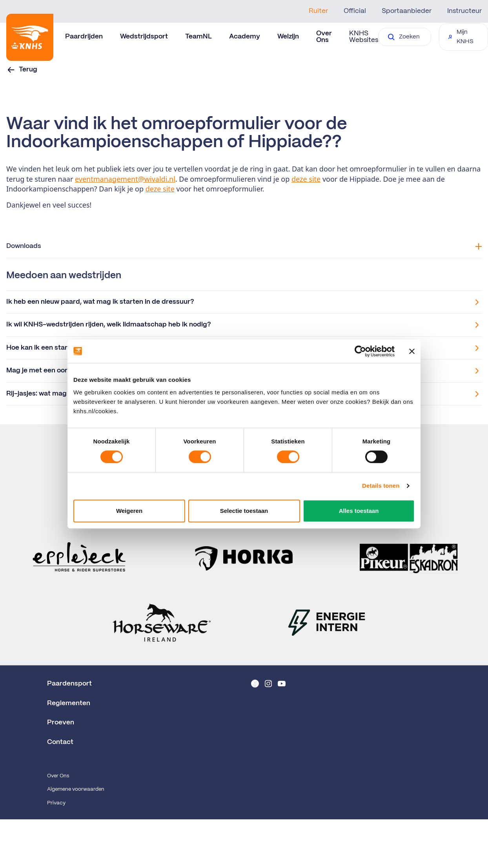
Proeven (61, 722)
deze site (306, 179)
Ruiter (318, 11)
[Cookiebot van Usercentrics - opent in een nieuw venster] (360, 351)
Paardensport (69, 684)
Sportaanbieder (407, 11)
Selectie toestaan (244, 511)
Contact (60, 742)
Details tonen (381, 486)
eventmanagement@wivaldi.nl (125, 179)
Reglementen (69, 703)
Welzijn (288, 36)
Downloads (244, 246)
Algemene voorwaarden (76, 789)
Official (355, 11)
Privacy (56, 803)
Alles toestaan (359, 511)
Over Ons (58, 776)
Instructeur (464, 11)
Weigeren (129, 511)
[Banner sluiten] (412, 351)
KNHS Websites (364, 37)
